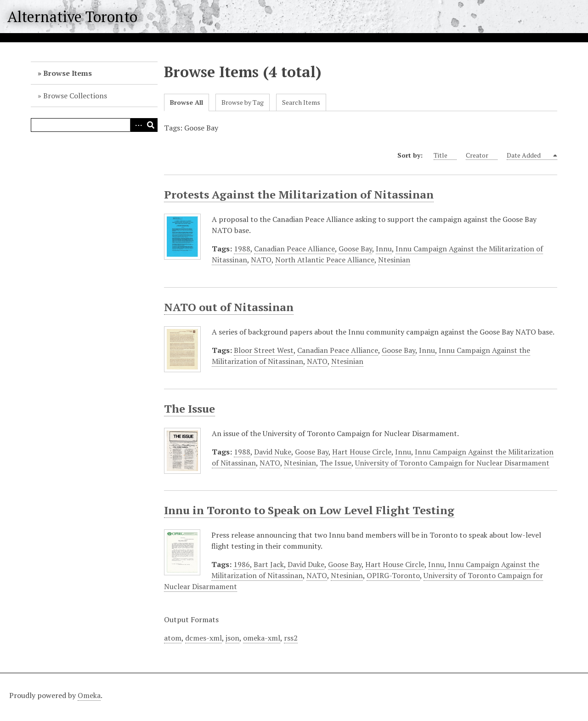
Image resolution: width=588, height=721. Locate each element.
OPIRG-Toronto (393, 575)
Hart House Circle (362, 452)
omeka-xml (262, 638)
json (232, 638)
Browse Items (68, 73)
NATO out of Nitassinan (229, 307)
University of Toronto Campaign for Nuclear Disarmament (452, 463)
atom (173, 638)
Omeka (89, 695)
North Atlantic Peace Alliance (325, 260)
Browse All (187, 102)
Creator (482, 155)
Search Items (301, 102)
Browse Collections (75, 96)
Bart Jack (269, 564)
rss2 (291, 638)
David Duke (306, 564)
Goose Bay (355, 249)
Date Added (529, 155)
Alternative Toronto (72, 17)
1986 (242, 564)
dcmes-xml (204, 638)
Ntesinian (394, 260)
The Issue (189, 409)
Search (151, 125)
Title (445, 155)
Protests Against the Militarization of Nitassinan (299, 194)
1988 (242, 249)
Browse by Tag (243, 102)
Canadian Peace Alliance (294, 249)
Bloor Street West (264, 350)
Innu (384, 249)
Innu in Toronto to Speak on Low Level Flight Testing (309, 510)
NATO (261, 260)
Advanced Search (137, 125)
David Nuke (273, 452)
